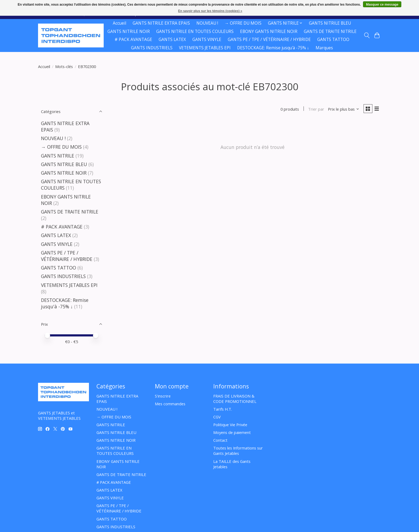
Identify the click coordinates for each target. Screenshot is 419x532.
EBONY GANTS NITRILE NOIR (269, 31)
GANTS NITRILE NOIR (129, 31)
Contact (220, 440)
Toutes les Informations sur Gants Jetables (238, 451)
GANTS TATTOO (333, 40)
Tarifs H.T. (223, 409)
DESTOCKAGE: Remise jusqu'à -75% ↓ (273, 48)
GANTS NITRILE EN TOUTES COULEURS (195, 31)
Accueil (119, 23)
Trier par (315, 109)
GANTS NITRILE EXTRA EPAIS (161, 23)
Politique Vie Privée (230, 425)
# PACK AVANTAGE (133, 40)
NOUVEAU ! (207, 23)
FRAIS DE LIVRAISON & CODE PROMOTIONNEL (235, 399)
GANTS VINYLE (207, 40)
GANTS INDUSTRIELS (152, 48)
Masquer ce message (382, 5)
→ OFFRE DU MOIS (243, 23)
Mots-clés (64, 66)
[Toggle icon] (367, 35)
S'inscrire (163, 396)
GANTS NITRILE (58, 156)
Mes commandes (170, 404)
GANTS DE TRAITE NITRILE (330, 31)
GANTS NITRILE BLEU (330, 23)
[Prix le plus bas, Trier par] (343, 109)
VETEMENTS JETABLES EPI (205, 48)
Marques (324, 48)
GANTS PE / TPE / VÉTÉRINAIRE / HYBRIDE (269, 40)
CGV (217, 417)
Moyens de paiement (232, 432)
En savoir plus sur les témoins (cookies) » (210, 11)
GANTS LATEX (172, 40)
